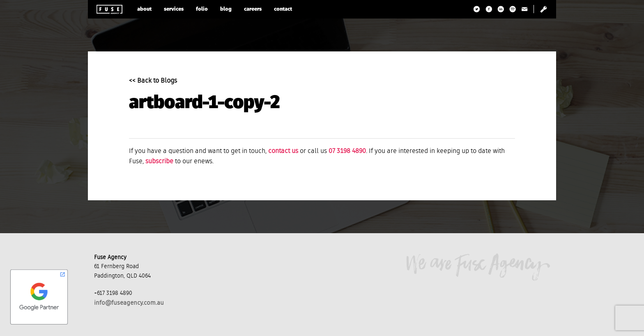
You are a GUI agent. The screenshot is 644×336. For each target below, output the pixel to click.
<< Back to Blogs (153, 81)
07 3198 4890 (347, 151)
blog (226, 9)
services (174, 9)
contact (283, 9)
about (144, 9)
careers (253, 9)
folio (202, 9)
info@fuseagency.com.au (129, 303)
